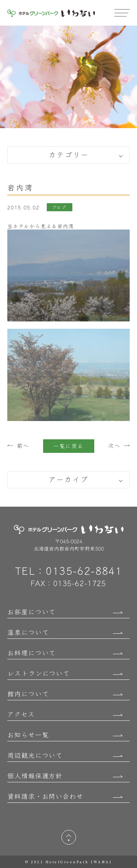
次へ (114, 445)
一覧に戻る (68, 446)
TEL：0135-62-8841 (68, 570)
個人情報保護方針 (35, 775)
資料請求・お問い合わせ (45, 796)
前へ (23, 445)
